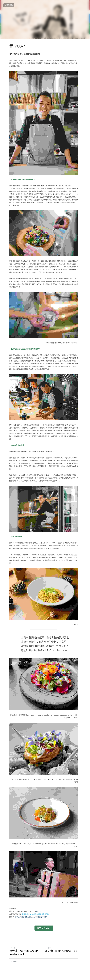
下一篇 (49, 952)
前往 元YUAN (45, 933)
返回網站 (9, 5)
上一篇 (12, 952)
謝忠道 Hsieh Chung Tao (62, 955)
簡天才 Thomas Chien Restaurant (24, 957)
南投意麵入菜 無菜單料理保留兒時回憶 (36, 919)
